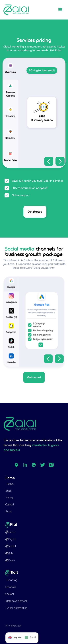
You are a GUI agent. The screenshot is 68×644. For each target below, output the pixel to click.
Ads (11, 553)
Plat (14, 524)
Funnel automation (16, 608)
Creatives (11, 587)
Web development (16, 601)
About (10, 484)
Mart (14, 572)
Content (10, 594)
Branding (12, 580)
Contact (10, 505)
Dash (12, 560)
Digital (12, 539)
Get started (35, 212)
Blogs (8, 511)
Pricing (9, 498)
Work (8, 491)
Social (12, 546)
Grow (12, 532)
